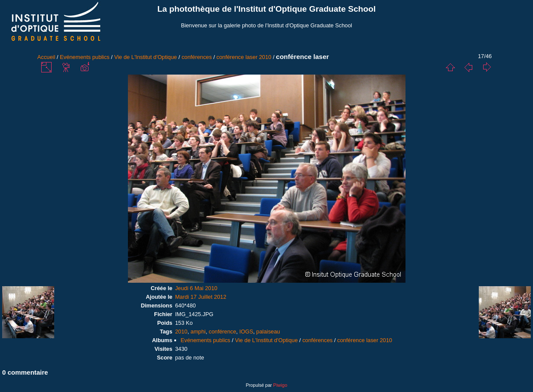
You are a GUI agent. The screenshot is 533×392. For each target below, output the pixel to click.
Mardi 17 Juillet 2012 (201, 297)
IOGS (246, 332)
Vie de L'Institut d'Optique (146, 57)
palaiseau (268, 332)
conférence (222, 332)
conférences (197, 57)
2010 (181, 332)
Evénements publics (85, 57)
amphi (198, 332)
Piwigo (280, 385)
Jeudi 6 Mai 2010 (196, 288)
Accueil (46, 57)
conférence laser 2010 (244, 57)
